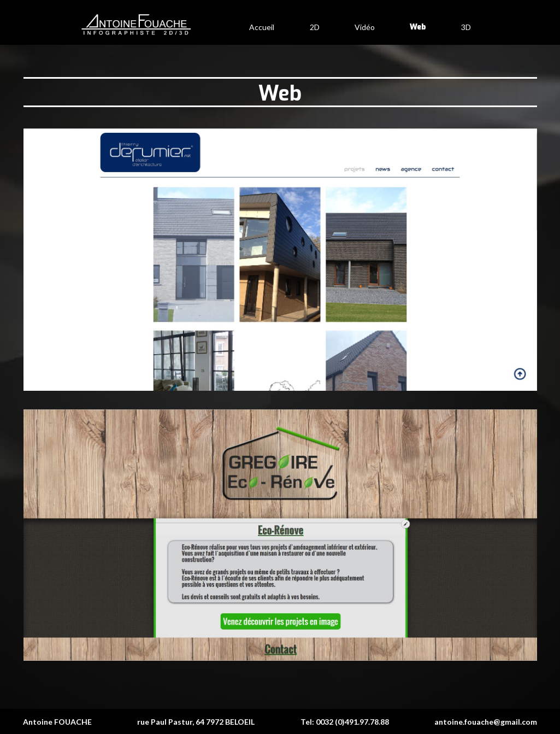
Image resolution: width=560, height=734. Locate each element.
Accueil (262, 27)
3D (466, 27)
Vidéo (365, 27)
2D (315, 27)
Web (418, 27)
